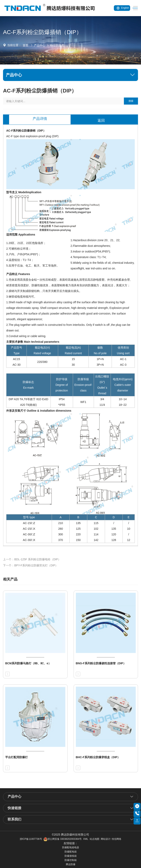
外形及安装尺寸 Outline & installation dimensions (39, 411)
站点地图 (95, 839)
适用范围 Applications (21, 235)
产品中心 (40, 45)
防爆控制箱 (71, 860)
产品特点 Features (18, 274)
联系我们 (14, 819)
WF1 (83, 402)
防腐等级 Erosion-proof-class (83, 385)
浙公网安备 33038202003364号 (63, 839)
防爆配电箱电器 (71, 847)
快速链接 (14, 808)
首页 (26, 45)
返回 (101, 120)
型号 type (29, 517)
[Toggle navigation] (134, 8)
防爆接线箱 (71, 856)
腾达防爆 (71, 864)
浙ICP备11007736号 (31, 839)
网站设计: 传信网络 (111, 839)
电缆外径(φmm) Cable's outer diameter (123, 385)
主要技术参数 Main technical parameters (33, 342)
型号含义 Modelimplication (24, 192)
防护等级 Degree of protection (62, 385)
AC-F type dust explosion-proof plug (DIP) (32, 136)
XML (86, 839)
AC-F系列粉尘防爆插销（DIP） (26, 131)
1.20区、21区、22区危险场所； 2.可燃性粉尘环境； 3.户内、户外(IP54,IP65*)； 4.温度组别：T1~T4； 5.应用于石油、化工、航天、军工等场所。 (33, 254)
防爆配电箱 (71, 852)
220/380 (42, 362)
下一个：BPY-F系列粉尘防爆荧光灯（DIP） (30, 565)
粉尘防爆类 (57, 45)
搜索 (131, 101)
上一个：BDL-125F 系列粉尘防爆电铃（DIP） (32, 559)
